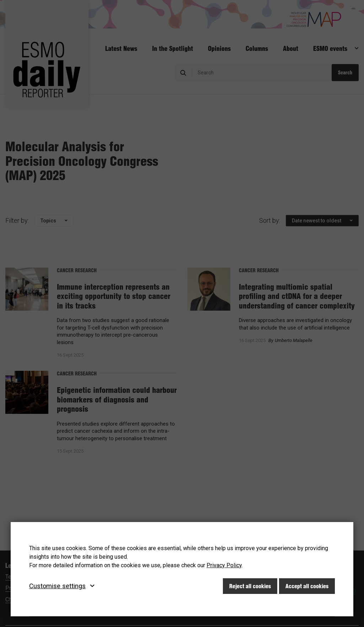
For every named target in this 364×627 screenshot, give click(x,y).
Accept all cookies (307, 586)
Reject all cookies (250, 586)
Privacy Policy (224, 565)
